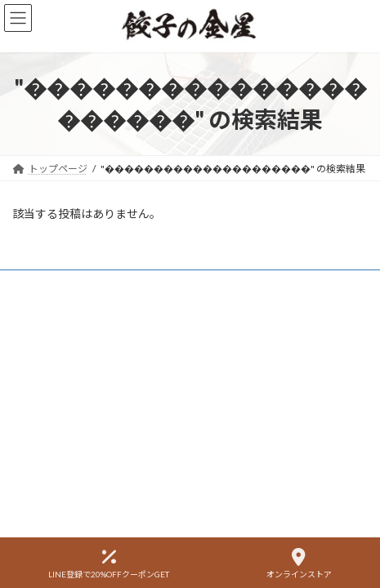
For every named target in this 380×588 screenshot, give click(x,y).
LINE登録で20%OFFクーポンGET (109, 563)
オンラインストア (299, 563)
